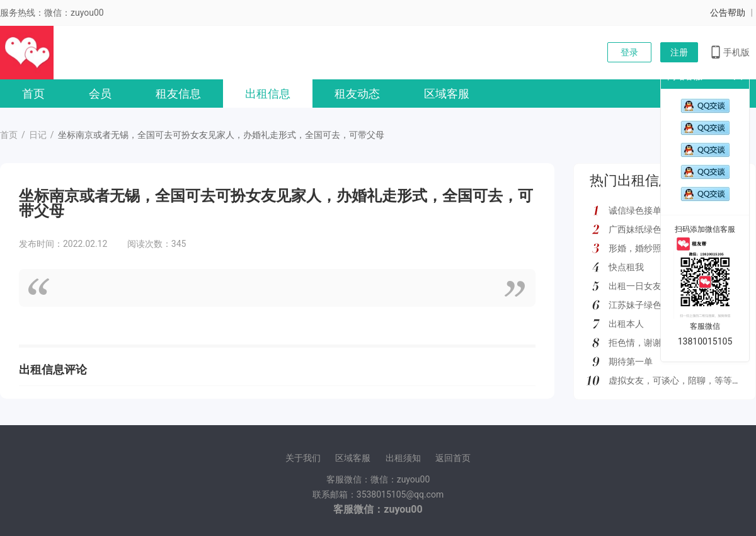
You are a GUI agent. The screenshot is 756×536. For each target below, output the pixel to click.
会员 (100, 94)
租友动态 (357, 94)
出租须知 (403, 458)
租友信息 (178, 94)
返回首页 (453, 458)
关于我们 (303, 458)
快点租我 (626, 267)
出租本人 (626, 324)
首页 (33, 94)
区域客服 (447, 94)
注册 (679, 52)
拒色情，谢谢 (635, 343)
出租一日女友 (635, 286)
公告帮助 (728, 13)
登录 (629, 52)
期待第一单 (631, 362)
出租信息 (268, 94)
